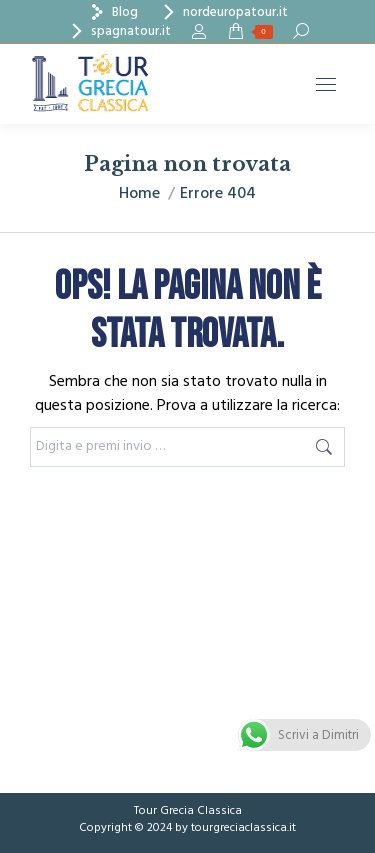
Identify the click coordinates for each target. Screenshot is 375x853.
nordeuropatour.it (223, 12)
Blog (112, 12)
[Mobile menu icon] (326, 84)
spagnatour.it (118, 31)
